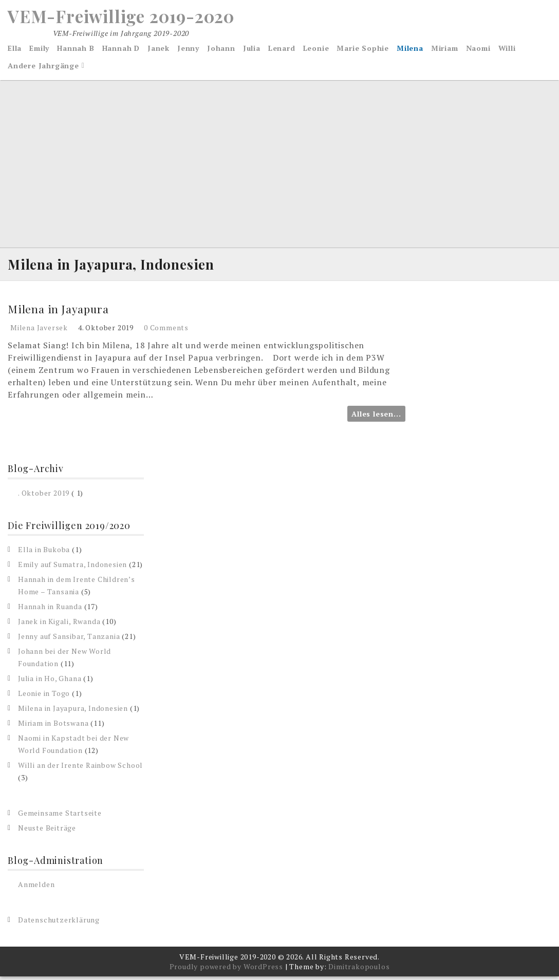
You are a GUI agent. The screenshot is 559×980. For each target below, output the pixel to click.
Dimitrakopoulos (359, 970)
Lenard (282, 50)
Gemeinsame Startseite (60, 816)
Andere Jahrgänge (43, 67)
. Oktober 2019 (44, 496)
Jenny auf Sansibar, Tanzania (69, 640)
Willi (507, 50)
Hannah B (76, 50)
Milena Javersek (39, 331)
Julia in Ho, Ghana (50, 682)
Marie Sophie (363, 50)
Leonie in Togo (44, 697)
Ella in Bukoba (44, 553)
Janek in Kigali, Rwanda (59, 625)
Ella (15, 50)
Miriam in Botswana (53, 727)
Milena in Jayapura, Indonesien (73, 712)
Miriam (445, 50)
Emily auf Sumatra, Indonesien (72, 568)
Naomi (478, 50)
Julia (252, 50)
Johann (221, 50)
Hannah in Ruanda (50, 610)
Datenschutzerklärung (59, 923)
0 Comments (166, 331)
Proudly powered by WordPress (226, 970)
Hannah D (121, 50)
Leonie (316, 50)
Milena (410, 50)
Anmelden (36, 888)
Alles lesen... (376, 417)
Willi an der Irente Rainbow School (80, 769)
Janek (159, 50)
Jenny (188, 50)
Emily (39, 50)
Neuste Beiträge (47, 831)
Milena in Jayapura (59, 312)
